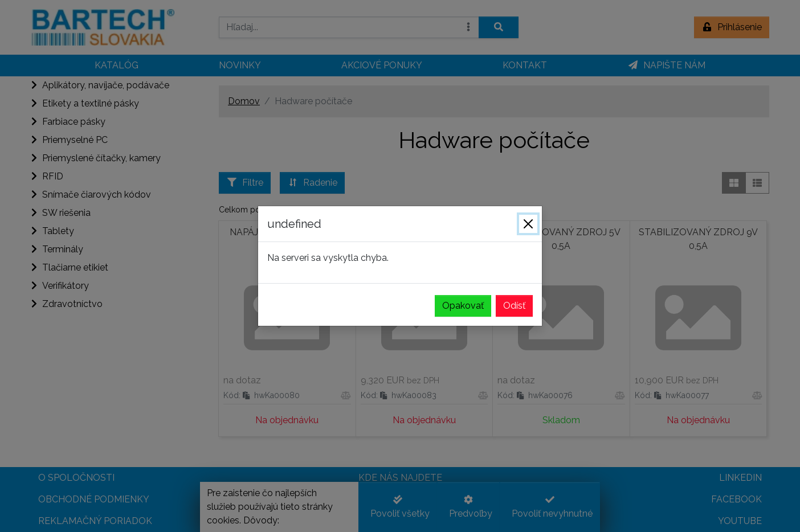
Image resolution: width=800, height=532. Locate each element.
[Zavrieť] (528, 224)
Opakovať (463, 306)
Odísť (514, 306)
